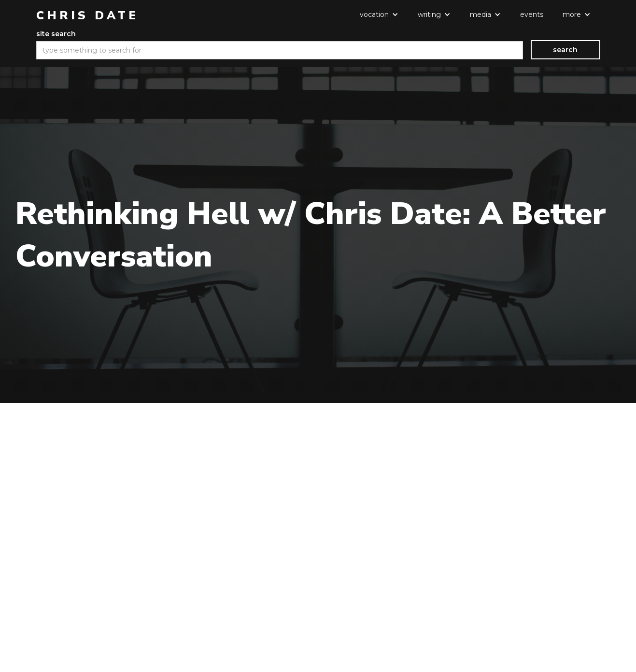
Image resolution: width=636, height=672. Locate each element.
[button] (379, 14)
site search (56, 34)
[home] (87, 15)
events (532, 14)
